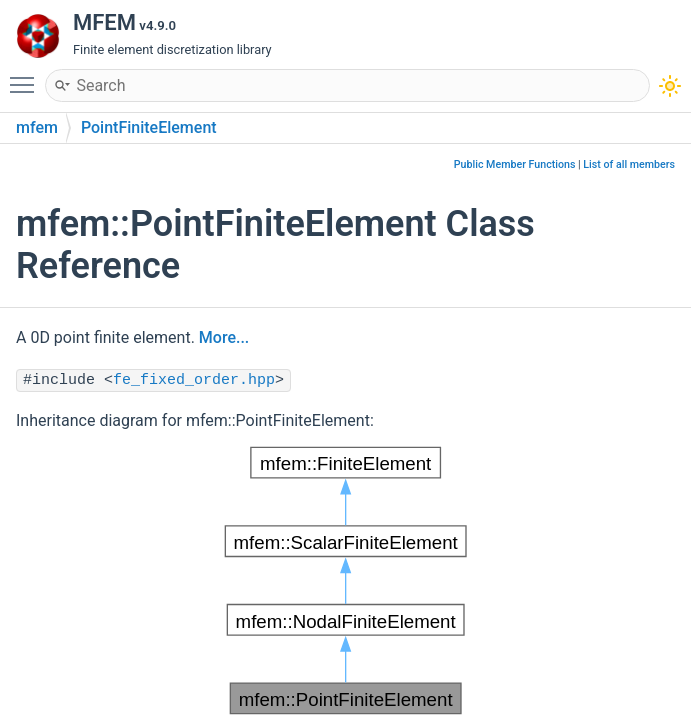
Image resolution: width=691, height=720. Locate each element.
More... (224, 337)
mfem (37, 127)
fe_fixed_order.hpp (194, 380)
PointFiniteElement (149, 127)
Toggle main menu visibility (27, 76)
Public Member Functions (515, 164)
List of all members (629, 164)
